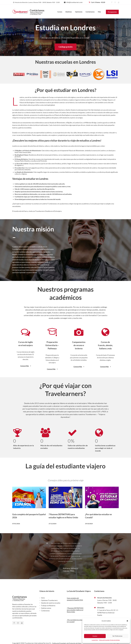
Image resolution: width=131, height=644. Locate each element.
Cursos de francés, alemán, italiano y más (105, 346)
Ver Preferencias (117, 636)
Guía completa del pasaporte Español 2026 (75, 599)
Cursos (60, 12)
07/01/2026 (16, 524)
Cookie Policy (95, 640)
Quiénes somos (46, 608)
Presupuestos (112, 12)
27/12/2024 (52, 524)
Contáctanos (90, 12)
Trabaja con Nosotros (48, 606)
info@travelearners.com (74, 2)
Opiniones (79, 12)
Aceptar (95, 636)
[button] (127, 621)
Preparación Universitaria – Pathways (52, 346)
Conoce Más (26, 366)
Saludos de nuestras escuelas (51, 603)
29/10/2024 (89, 524)
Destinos (69, 12)
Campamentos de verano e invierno (79, 346)
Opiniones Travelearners (49, 601)
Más (99, 12)
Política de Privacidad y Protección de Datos (109, 640)
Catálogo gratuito (66, 47)
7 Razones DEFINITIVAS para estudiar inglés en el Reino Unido (75, 610)
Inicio (43, 598)
